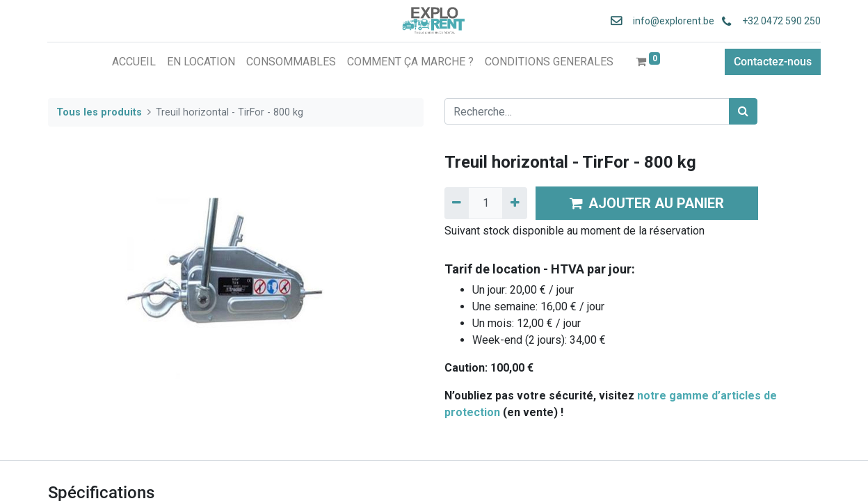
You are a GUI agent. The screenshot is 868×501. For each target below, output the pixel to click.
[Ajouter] (514, 203)
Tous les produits (99, 112)
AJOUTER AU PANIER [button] (647, 203)
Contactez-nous (772, 62)
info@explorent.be (669, 21)
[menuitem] (134, 62)
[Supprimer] (457, 203)
